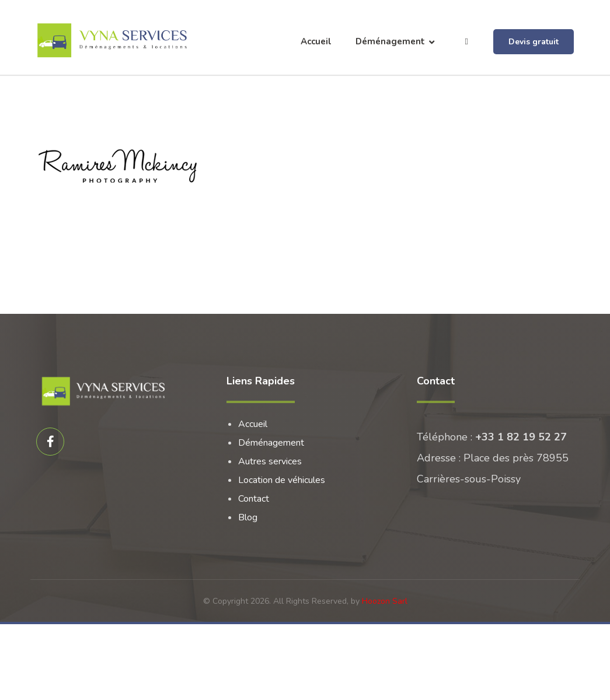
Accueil (253, 424)
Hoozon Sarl (385, 601)
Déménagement (271, 443)
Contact (254, 499)
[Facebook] (50, 442)
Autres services (270, 461)
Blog (248, 517)
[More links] (467, 42)
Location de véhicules (282, 480)
